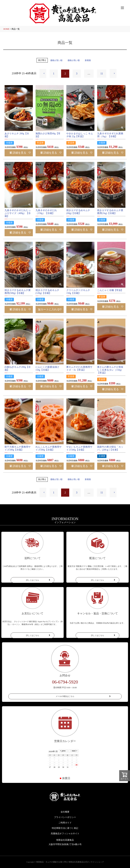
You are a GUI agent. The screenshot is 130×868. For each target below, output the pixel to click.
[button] (43, 73)
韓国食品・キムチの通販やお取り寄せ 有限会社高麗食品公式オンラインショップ (70, 862)
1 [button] (54, 74)
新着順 (88, 60)
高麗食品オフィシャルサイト (65, 833)
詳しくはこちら (33, 580)
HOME (6, 29)
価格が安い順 (56, 60)
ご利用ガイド (65, 823)
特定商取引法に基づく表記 (65, 828)
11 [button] (102, 74)
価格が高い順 (74, 60)
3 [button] (77, 74)
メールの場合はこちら (65, 696)
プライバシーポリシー (65, 817)
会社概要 (65, 812)
